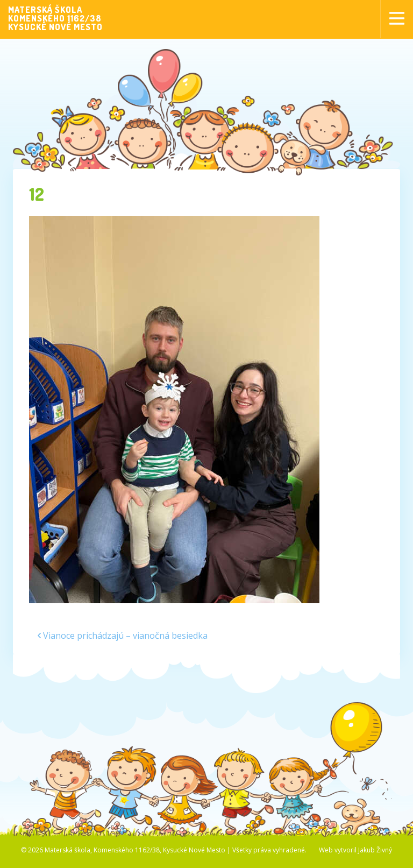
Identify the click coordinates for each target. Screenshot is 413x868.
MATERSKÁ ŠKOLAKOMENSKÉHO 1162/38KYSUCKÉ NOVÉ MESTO (55, 18)
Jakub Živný (375, 850)
